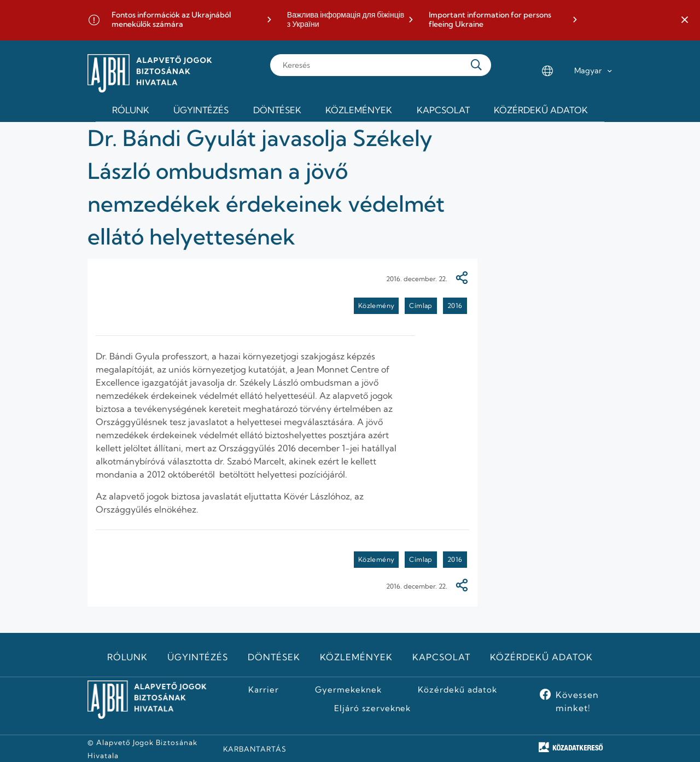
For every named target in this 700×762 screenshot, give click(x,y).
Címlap (421, 306)
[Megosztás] (462, 279)
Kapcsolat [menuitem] (443, 110)
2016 (455, 306)
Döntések (274, 657)
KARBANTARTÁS (255, 749)
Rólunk (127, 657)
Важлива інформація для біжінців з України (346, 20)
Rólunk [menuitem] (131, 110)
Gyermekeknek (348, 690)
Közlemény (377, 306)
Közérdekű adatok (541, 657)
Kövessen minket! (577, 701)
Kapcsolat (441, 657)
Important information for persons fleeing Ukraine (490, 20)
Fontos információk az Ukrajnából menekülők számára (171, 20)
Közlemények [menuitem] (359, 110)
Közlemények (356, 657)
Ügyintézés (198, 657)
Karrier (264, 690)
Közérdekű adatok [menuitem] (541, 110)
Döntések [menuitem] (277, 110)
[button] (685, 20)
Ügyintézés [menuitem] (201, 110)
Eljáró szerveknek (372, 708)
